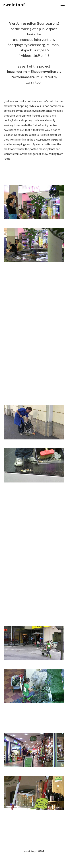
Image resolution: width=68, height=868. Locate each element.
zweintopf (14, 5)
